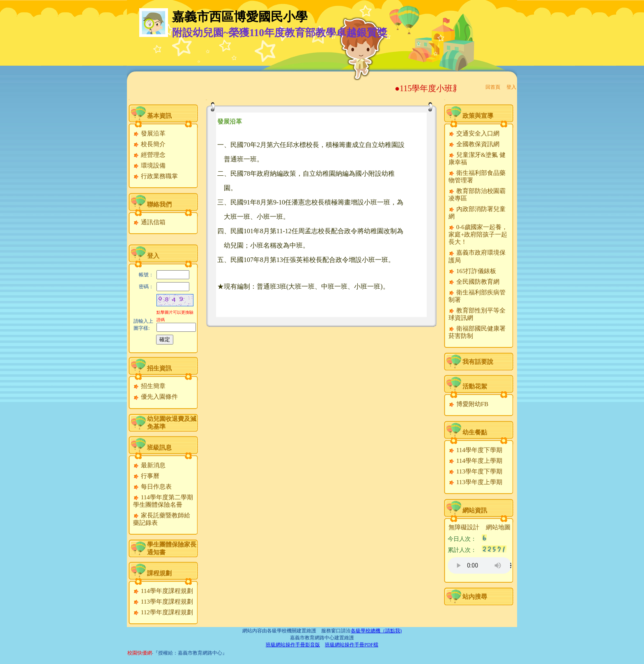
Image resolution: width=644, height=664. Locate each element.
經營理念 (149, 155)
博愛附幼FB (468, 404)
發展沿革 (149, 133)
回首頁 (493, 87)
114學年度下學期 (475, 450)
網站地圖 (498, 527)
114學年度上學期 (475, 461)
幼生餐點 (475, 432)
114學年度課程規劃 (163, 591)
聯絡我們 (159, 204)
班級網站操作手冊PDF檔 (352, 645)
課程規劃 (159, 573)
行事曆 (146, 476)
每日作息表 (152, 487)
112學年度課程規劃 (163, 612)
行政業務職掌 (155, 176)
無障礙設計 (464, 527)
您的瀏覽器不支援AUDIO (480, 565)
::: (129, 100)
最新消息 (149, 465)
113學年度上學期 (475, 482)
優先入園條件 (155, 397)
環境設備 (149, 165)
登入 (511, 87)
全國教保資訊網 (474, 144)
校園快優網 (140, 653)
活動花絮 (475, 386)
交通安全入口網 (474, 133)
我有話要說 (478, 362)
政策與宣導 (478, 116)
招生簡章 (149, 386)
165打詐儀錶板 (472, 271)
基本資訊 (159, 116)
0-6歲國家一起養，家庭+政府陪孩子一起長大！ (478, 234)
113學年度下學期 (475, 471)
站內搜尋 (475, 597)
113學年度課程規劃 (163, 602)
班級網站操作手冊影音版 (293, 645)
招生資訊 (159, 368)
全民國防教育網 (474, 282)
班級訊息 (159, 448)
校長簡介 (149, 144)
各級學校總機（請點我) (376, 631)
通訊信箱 (149, 222)
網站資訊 (475, 510)
